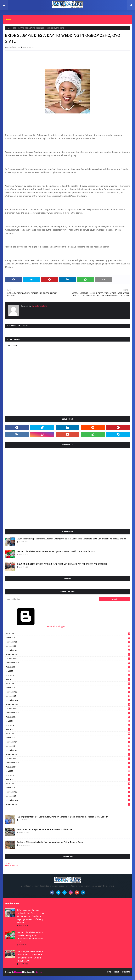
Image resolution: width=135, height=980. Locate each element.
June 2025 (68, 675)
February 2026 (68, 642)
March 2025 (68, 688)
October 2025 (68, 659)
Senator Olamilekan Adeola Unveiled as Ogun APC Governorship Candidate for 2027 (56, 551)
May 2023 (68, 779)
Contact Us (126, 972)
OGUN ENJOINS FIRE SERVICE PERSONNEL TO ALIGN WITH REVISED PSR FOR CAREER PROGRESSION (62, 564)
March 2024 (68, 738)
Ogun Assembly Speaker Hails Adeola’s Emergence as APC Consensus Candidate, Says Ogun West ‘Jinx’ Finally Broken (72, 539)
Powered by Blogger (35, 626)
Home (9, 28)
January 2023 (68, 796)
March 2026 (68, 638)
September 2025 (68, 663)
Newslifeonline (13, 47)
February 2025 (68, 692)
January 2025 (68, 696)
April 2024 (68, 734)
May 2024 (68, 729)
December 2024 (68, 700)
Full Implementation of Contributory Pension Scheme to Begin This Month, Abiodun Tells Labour (62, 817)
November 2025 (68, 654)
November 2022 (68, 804)
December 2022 (68, 800)
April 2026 (68, 634)
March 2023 (68, 788)
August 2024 (68, 717)
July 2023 (68, 771)
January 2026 (68, 646)
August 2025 (68, 667)
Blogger (39, 972)
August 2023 (68, 767)
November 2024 (68, 704)
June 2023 (68, 775)
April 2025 (68, 684)
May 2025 (68, 679)
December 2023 (68, 750)
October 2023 (68, 759)
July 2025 (68, 671)
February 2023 (68, 792)
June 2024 (68, 725)
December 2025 (68, 650)
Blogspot (18, 972)
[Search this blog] (52, 599)
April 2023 (68, 784)
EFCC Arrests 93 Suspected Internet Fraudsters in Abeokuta (44, 829)
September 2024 (68, 713)
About (117, 972)
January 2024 (68, 746)
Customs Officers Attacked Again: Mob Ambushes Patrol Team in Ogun (50, 842)
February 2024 (68, 742)
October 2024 (68, 709)
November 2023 (68, 754)
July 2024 (68, 721)
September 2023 (68, 763)
